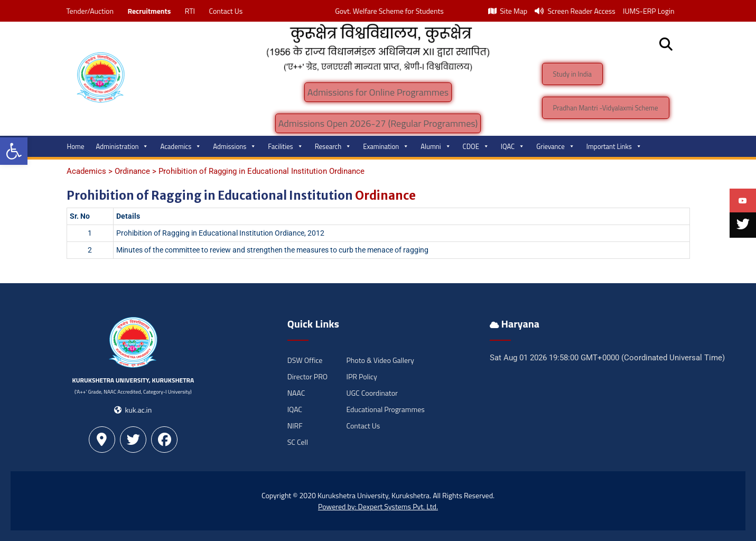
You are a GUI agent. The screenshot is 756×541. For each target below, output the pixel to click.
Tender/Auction (90, 11)
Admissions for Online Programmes (378, 92)
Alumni (436, 146)
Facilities (285, 146)
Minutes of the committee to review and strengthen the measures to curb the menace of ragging (272, 250)
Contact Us (226, 11)
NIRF (295, 426)
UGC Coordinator (372, 393)
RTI (190, 11)
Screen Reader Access (575, 11)
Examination (386, 146)
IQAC (513, 146)
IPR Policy (361, 376)
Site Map (508, 11)
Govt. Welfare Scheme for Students (389, 11)
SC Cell (298, 442)
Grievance (556, 146)
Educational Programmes (385, 409)
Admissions (235, 146)
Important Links (614, 146)
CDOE (476, 146)
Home (76, 146)
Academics (181, 146)
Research (333, 146)
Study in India (573, 74)
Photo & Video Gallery (380, 360)
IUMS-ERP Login (649, 11)
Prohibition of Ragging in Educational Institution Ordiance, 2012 (220, 233)
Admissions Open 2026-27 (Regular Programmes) (378, 123)
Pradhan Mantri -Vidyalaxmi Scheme (606, 108)
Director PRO (307, 376)
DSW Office (305, 360)
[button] (14, 151)
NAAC (296, 393)
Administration (123, 146)
